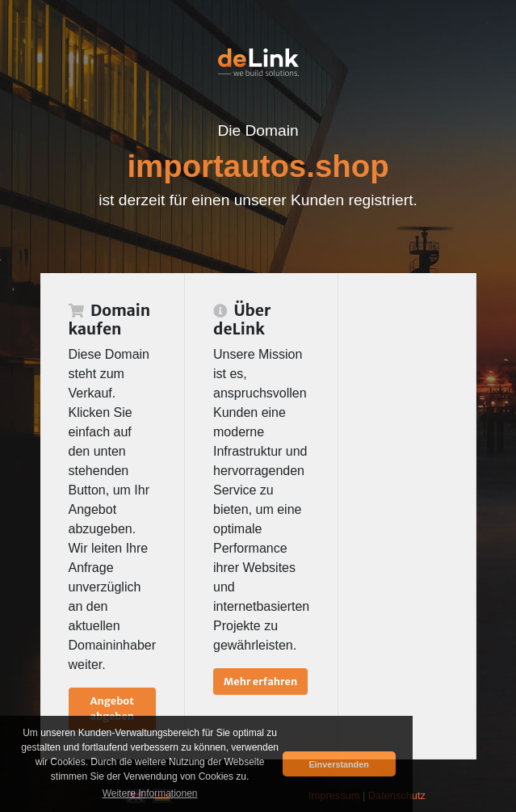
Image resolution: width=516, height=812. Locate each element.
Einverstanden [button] (338, 764)
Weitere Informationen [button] (150, 793)
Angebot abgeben (112, 708)
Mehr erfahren (260, 681)
